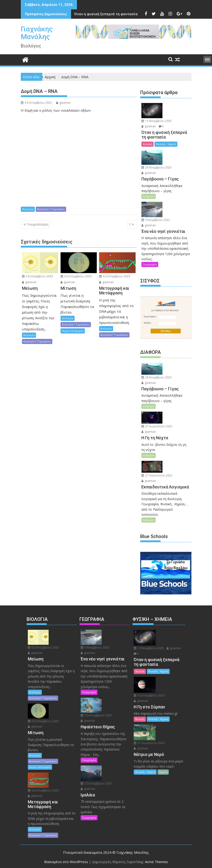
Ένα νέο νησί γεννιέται (101, 14)
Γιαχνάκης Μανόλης (37, 33)
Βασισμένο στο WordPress (66, 860)
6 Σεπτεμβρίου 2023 (38, 276)
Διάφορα (149, 196)
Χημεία (163, 771)
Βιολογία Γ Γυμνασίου (51, 209)
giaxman (63, 103)
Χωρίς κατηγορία (73, 331)
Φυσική (147, 144)
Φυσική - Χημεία (166, 144)
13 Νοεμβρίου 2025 (156, 121)
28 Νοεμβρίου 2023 (156, 167)
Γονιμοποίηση (38, 224)
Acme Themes (156, 860)
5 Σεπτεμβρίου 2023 (96, 714)
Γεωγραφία (150, 264)
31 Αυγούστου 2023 (149, 742)
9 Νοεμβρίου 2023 (156, 219)
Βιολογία (28, 209)
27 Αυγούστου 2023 (157, 426)
